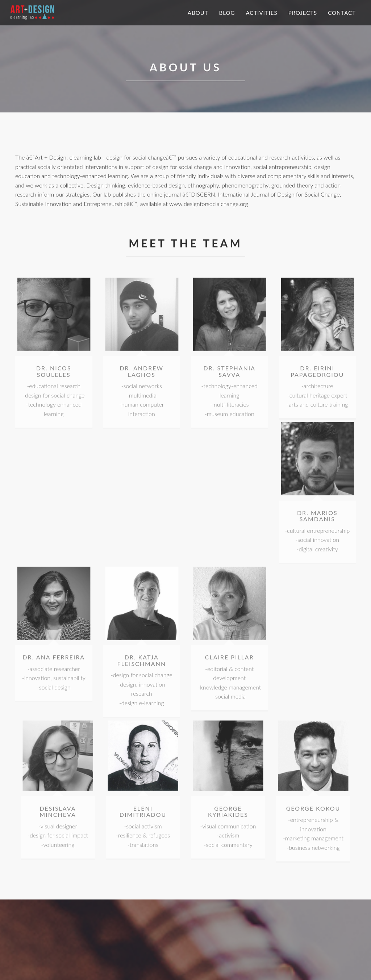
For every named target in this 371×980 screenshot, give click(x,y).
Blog (227, 13)
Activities (261, 13)
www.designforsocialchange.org (209, 204)
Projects (303, 13)
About (198, 13)
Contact (342, 13)
